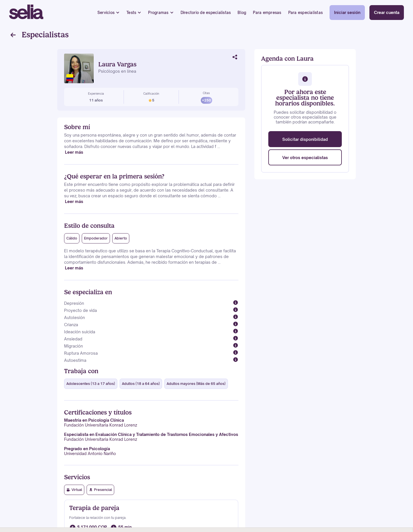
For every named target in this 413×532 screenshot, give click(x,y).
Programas (158, 13)
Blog (242, 13)
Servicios (106, 13)
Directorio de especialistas (206, 13)
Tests (131, 13)
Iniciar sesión (347, 12)
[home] (26, 13)
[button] (109, 13)
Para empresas (267, 13)
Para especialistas (306, 13)
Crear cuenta (387, 12)
